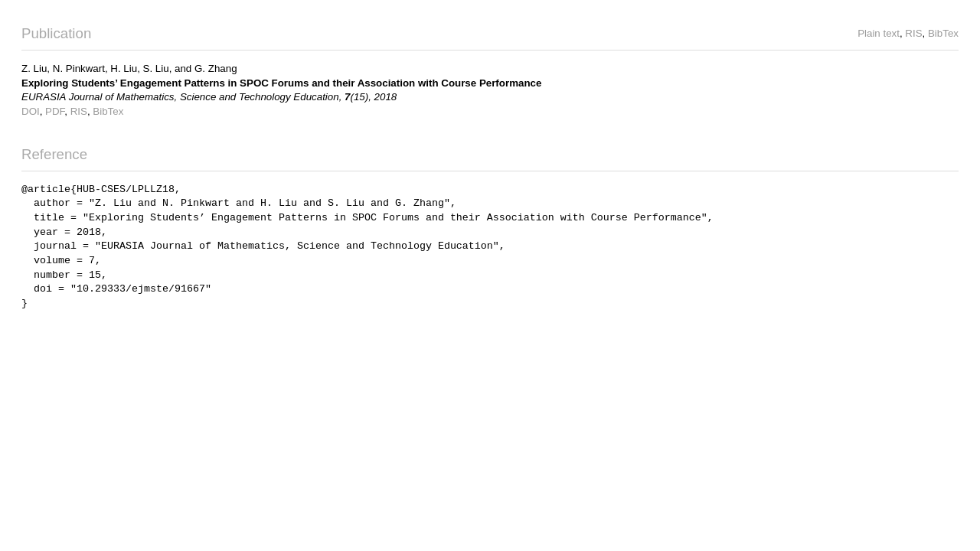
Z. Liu (34, 68)
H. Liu (124, 68)
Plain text (879, 33)
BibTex (943, 33)
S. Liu (156, 68)
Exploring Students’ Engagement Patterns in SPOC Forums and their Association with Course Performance (281, 83)
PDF (55, 111)
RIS (913, 33)
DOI (31, 111)
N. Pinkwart (79, 68)
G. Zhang (216, 68)
